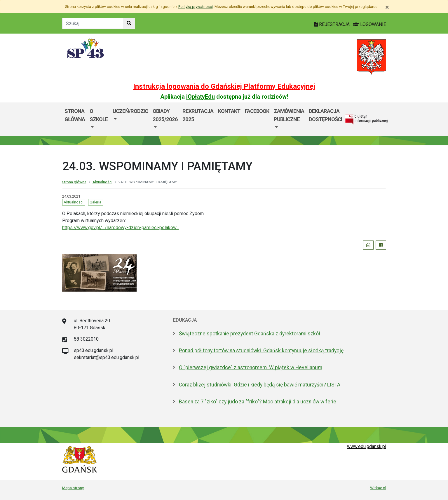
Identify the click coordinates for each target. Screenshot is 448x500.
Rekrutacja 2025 (198, 115)
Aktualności (102, 182)
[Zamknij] (387, 7)
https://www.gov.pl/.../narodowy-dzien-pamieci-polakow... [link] (121, 228)
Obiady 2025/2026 (165, 115)
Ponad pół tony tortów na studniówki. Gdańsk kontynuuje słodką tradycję (261, 351)
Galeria (95, 202)
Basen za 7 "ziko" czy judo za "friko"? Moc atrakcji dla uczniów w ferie (258, 402)
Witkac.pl (378, 488)
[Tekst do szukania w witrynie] (93, 23)
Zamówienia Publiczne (289, 115)
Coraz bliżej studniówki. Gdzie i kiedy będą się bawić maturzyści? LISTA (260, 385)
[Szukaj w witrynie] (129, 23)
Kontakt (229, 111)
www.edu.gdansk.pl (367, 446)
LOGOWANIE (370, 24)
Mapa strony (73, 488)
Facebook (257, 111)
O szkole (99, 115)
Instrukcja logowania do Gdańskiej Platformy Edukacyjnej (224, 86)
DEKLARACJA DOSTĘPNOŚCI (325, 115)
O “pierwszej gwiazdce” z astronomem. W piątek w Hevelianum (251, 367)
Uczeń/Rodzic (130, 111)
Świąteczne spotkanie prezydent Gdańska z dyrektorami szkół (250, 334)
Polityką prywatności (196, 7)
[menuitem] (99, 119)
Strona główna (75, 115)
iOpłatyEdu (201, 97)
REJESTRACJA (333, 24)
